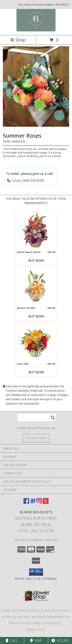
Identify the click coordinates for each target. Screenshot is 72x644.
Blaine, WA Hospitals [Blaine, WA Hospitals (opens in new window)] (56, 611)
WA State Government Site (51, 617)
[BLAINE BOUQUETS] (36, 30)
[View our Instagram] (39, 503)
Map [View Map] (36, 640)
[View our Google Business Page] (33, 503)
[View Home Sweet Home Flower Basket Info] (36, 230)
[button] (36, 572)
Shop (18, 40)
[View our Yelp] (46, 503)
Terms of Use (36, 629)
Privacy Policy (20, 623)
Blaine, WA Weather (16, 617)
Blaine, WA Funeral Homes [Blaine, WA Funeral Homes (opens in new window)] (20, 611)
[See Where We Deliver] (36, 438)
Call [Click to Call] (12, 640)
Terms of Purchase (47, 623)
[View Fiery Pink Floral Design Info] (36, 342)
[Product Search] (37, 417)
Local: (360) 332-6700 (36, 531)
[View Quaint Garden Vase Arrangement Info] (36, 286)
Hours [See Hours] (60, 640)
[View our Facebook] (26, 503)
